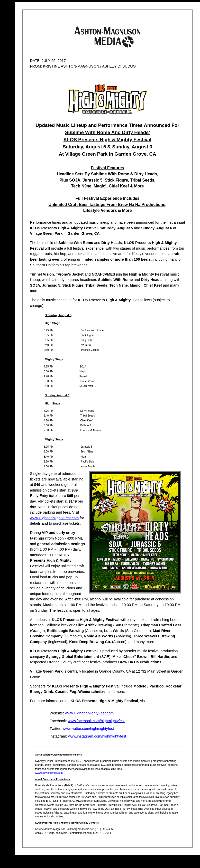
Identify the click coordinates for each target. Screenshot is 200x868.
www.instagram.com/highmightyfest (97, 736)
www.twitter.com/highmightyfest (88, 729)
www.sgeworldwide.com (49, 773)
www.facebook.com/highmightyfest (96, 721)
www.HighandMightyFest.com (54, 518)
